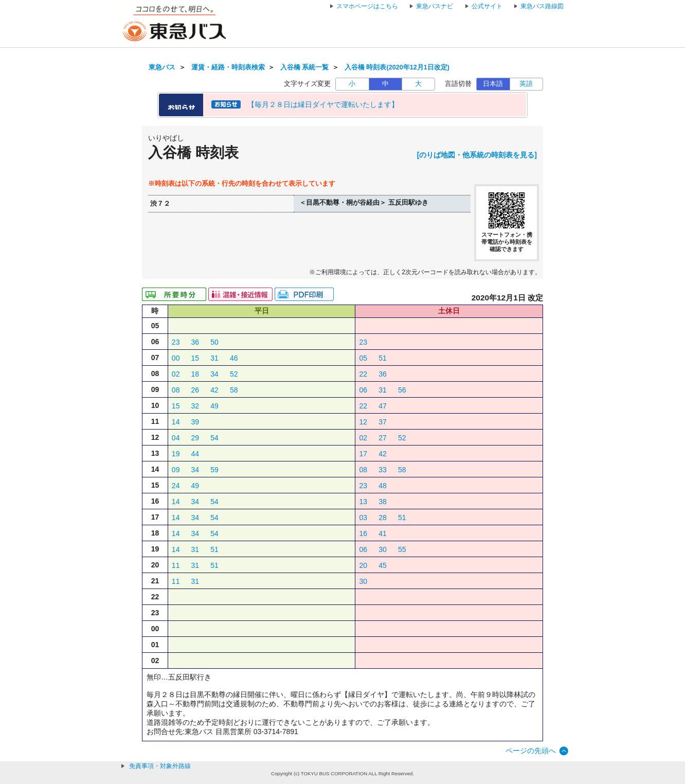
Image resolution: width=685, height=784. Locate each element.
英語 (526, 84)
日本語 (493, 84)
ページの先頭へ (531, 751)
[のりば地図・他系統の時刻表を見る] (477, 155)
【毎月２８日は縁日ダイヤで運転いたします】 (323, 104)
